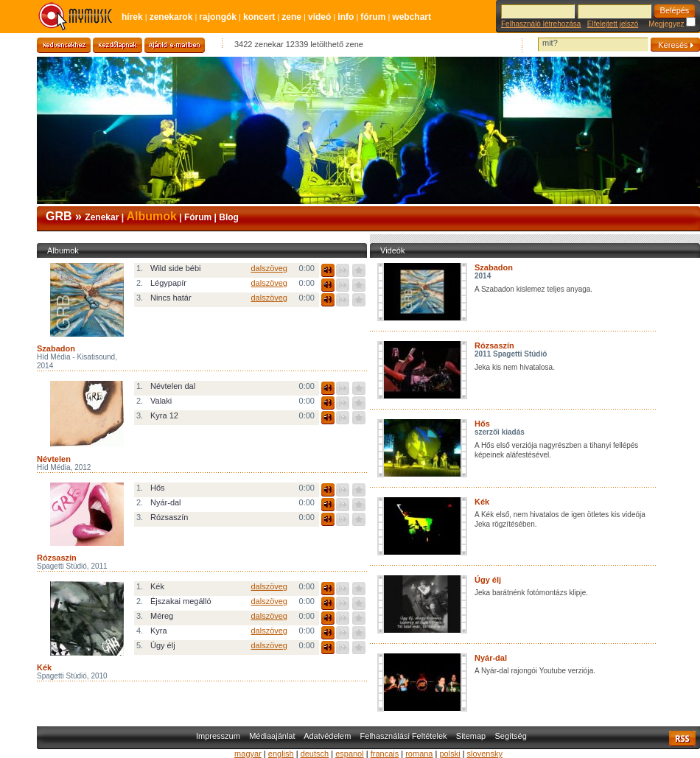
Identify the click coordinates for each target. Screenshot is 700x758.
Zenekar (102, 217)
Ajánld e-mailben (175, 45)
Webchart (412, 17)
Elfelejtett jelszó (613, 24)
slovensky (485, 754)
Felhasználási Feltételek (404, 736)
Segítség (510, 736)
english (281, 754)
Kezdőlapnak (118, 45)
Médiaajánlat (272, 736)
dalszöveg (269, 268)
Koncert (259, 17)
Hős (482, 424)
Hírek (132, 17)
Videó (319, 17)
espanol (350, 754)
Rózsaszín (494, 345)
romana (419, 754)
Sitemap (471, 736)
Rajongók (218, 17)
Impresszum (218, 736)
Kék (482, 502)
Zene (291, 17)
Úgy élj (488, 580)
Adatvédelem (327, 736)
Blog (229, 217)
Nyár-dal (491, 658)
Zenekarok (171, 17)
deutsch (315, 754)
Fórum (373, 17)
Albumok (151, 216)
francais (385, 754)
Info (346, 17)
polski (449, 754)
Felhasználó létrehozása (541, 24)
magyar (248, 754)
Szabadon (494, 267)
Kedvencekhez (64, 45)
